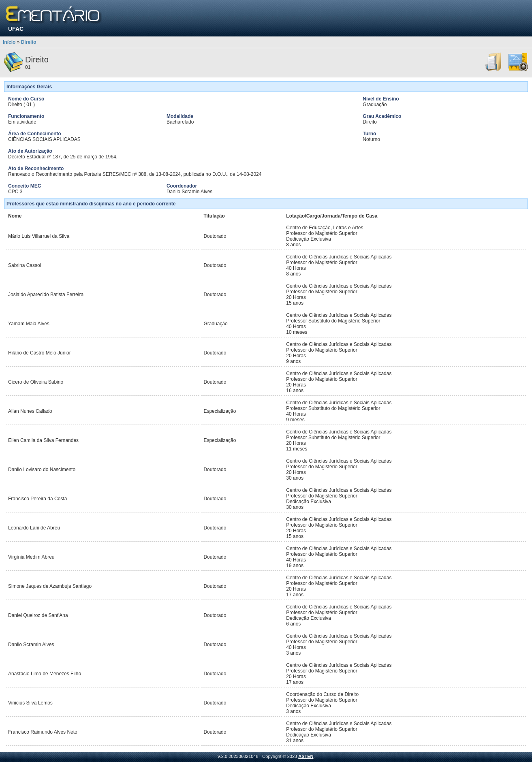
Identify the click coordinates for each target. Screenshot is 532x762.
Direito (29, 42)
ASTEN (306, 756)
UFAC (16, 29)
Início (9, 42)
